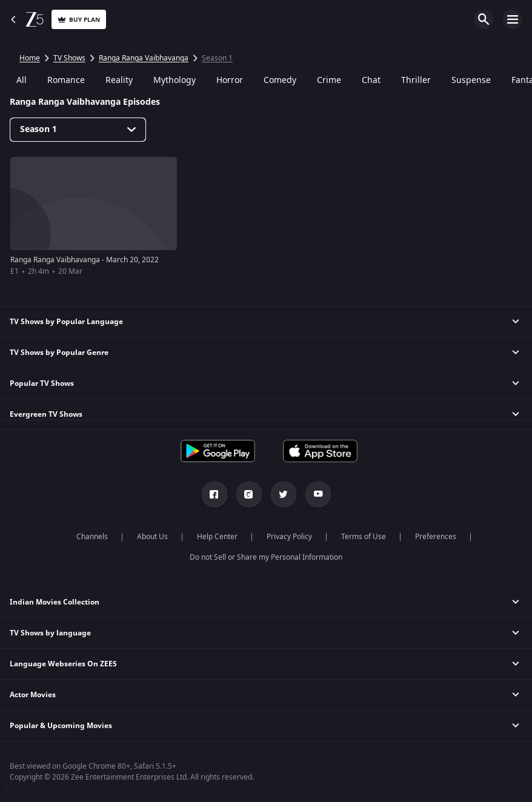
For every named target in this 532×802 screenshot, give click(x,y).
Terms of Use (364, 537)
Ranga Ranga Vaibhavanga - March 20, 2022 (85, 260)
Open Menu (513, 19)
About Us (152, 537)
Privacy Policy (289, 537)
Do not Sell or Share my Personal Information (266, 557)
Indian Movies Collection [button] (55, 602)
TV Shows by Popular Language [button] (66, 322)
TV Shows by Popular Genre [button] (59, 353)
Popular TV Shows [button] (42, 383)
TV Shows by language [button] (50, 633)
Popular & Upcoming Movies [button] (61, 726)
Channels (92, 537)
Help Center (217, 537)
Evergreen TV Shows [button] (46, 414)
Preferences (436, 537)
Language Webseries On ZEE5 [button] (63, 664)
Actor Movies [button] (33, 695)
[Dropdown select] (78, 130)
